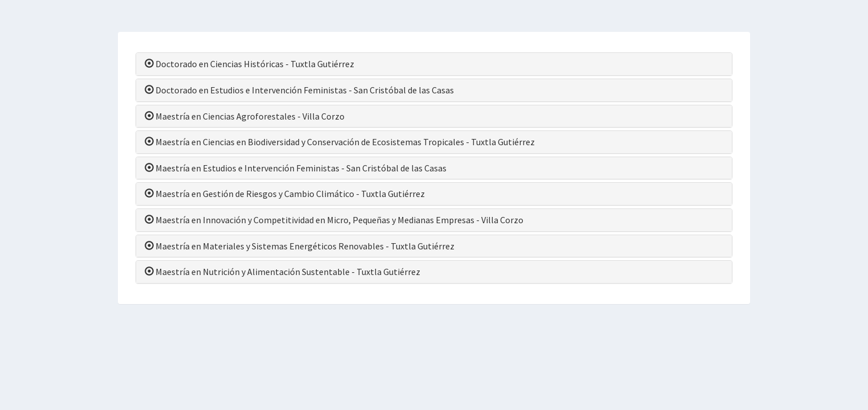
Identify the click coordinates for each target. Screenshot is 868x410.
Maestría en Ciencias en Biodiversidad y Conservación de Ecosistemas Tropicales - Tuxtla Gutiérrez (340, 142)
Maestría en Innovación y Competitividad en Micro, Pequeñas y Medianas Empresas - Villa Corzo (334, 220)
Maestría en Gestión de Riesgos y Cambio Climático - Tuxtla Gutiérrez (285, 194)
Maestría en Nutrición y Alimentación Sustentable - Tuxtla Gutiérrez (282, 272)
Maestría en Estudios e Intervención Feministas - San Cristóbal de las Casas (296, 168)
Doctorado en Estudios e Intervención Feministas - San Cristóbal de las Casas (299, 90)
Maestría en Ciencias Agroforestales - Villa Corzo (245, 116)
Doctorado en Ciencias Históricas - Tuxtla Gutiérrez (249, 64)
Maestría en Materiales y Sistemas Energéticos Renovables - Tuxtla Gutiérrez (300, 246)
